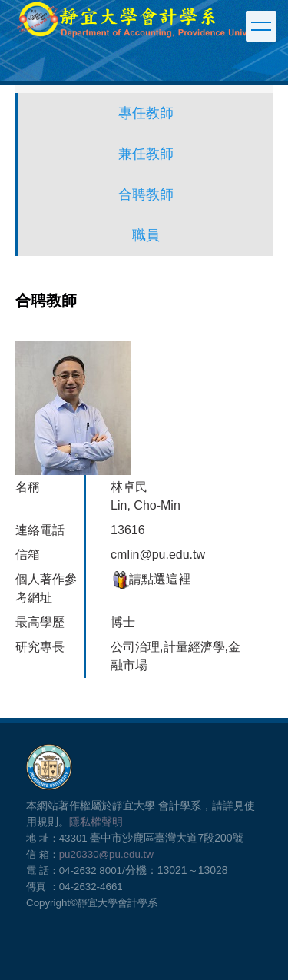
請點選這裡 (151, 579)
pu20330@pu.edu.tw (106, 854)
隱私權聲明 (96, 822)
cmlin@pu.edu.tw (158, 555)
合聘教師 (146, 194)
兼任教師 (146, 154)
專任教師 (146, 113)
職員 (146, 235)
